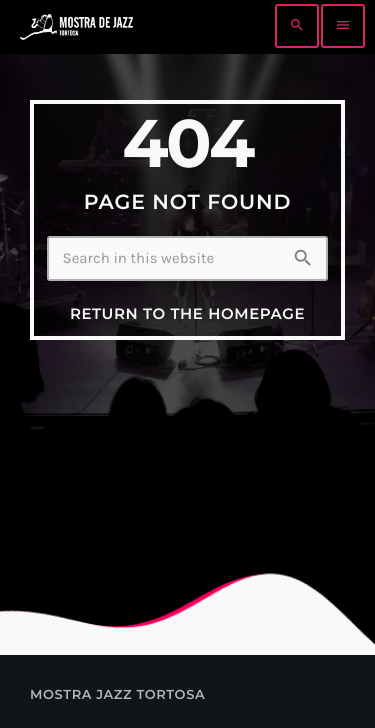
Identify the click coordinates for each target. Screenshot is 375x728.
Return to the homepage (187, 313)
